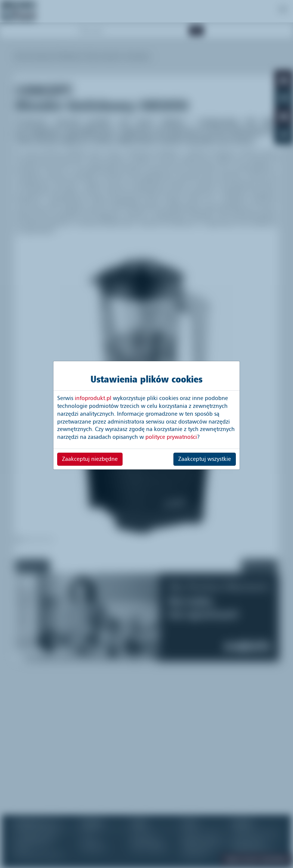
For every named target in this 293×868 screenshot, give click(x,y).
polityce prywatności (171, 437)
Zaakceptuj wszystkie (205, 459)
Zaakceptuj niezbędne (90, 459)
